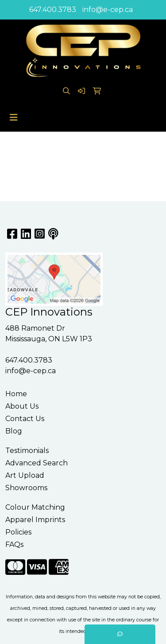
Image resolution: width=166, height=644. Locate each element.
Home (16, 394)
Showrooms (26, 488)
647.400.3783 (53, 10)
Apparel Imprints (35, 520)
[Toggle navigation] (14, 117)
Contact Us (25, 419)
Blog (14, 431)
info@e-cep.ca (108, 10)
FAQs (14, 544)
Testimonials (27, 451)
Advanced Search (37, 463)
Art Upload (25, 475)
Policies (18, 532)
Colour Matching (35, 507)
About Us (22, 406)
